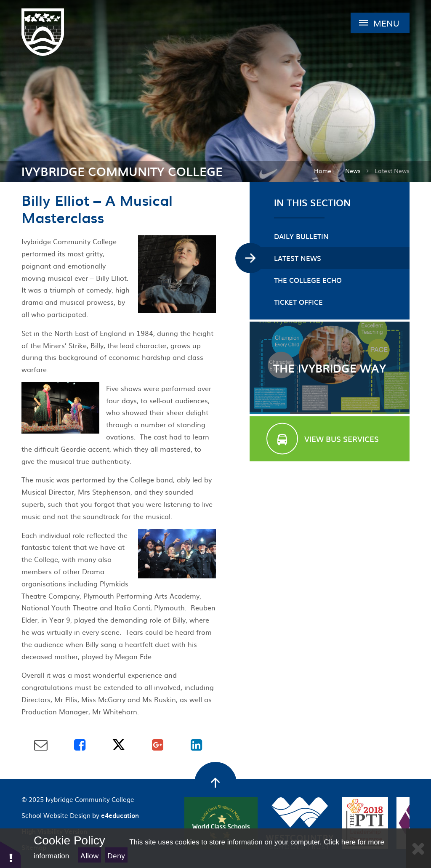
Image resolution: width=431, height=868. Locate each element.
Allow (90, 855)
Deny (116, 855)
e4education (120, 815)
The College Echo (308, 280)
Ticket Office (298, 302)
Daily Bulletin (301, 236)
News (353, 170)
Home (323, 170)
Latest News (392, 170)
